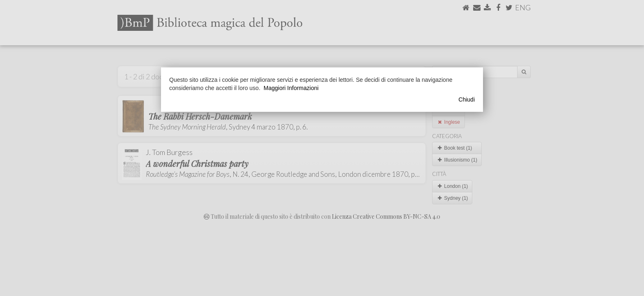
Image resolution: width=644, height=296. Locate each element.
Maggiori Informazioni (291, 88)
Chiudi (467, 99)
